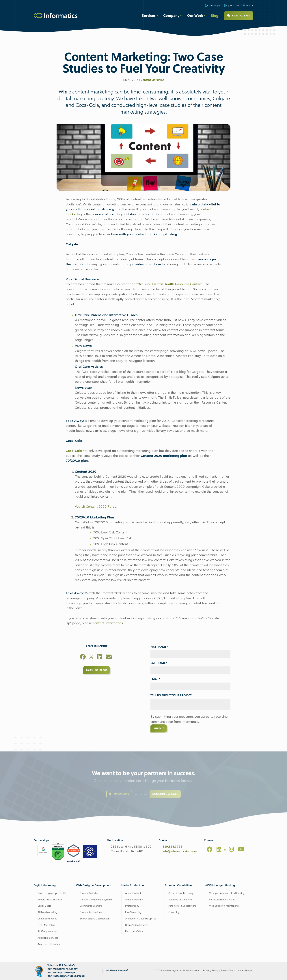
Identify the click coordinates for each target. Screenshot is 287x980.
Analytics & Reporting (49, 944)
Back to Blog (97, 670)
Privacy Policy (211, 971)
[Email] (109, 657)
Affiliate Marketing (47, 912)
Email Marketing (46, 925)
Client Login (212, 5)
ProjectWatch (228, 971)
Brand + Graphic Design (181, 893)
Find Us (248, 5)
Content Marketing (153, 80)
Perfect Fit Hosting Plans (222, 900)
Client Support (246, 971)
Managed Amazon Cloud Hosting (227, 893)
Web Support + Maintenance (224, 906)
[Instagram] (231, 849)
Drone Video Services (137, 925)
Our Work (195, 15)
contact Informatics (108, 623)
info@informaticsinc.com (180, 851)
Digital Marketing (45, 886)
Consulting (174, 912)
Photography (132, 906)
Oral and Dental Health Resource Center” (170, 284)
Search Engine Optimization (52, 893)
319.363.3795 (232, 5)
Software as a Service (180, 900)
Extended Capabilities (178, 886)
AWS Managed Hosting (220, 886)
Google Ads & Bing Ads (50, 900)
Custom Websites (89, 893)
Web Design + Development (94, 886)
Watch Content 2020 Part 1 (96, 507)
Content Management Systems (96, 900)
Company (171, 15)
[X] (91, 657)
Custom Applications (91, 912)
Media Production (133, 886)
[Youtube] (241, 849)
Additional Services (48, 938)
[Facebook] (83, 657)
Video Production (134, 900)
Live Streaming (133, 912)
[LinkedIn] (100, 657)
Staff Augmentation (48, 932)
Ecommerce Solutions (91, 906)
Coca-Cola (74, 451)
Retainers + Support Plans (182, 906)
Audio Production (134, 893)
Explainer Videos (134, 932)
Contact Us (239, 15)
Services (149, 15)
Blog (215, 15)
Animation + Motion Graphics (140, 919)
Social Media (44, 906)
